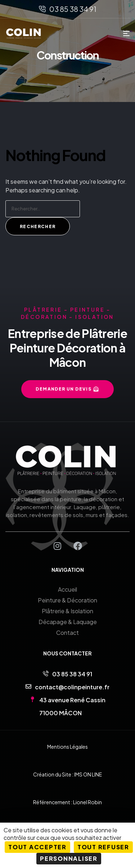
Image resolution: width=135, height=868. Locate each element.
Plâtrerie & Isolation (67, 611)
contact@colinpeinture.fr (72, 687)
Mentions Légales (67, 747)
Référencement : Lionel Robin (67, 802)
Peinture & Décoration (67, 600)
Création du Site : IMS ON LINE (67, 774)
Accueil (67, 589)
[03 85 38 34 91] (46, 673)
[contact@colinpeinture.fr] (28, 686)
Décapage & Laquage (68, 622)
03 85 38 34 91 (72, 674)
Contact (67, 633)
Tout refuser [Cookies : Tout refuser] (103, 847)
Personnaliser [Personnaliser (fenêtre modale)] (69, 858)
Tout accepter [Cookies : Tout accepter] (37, 847)
